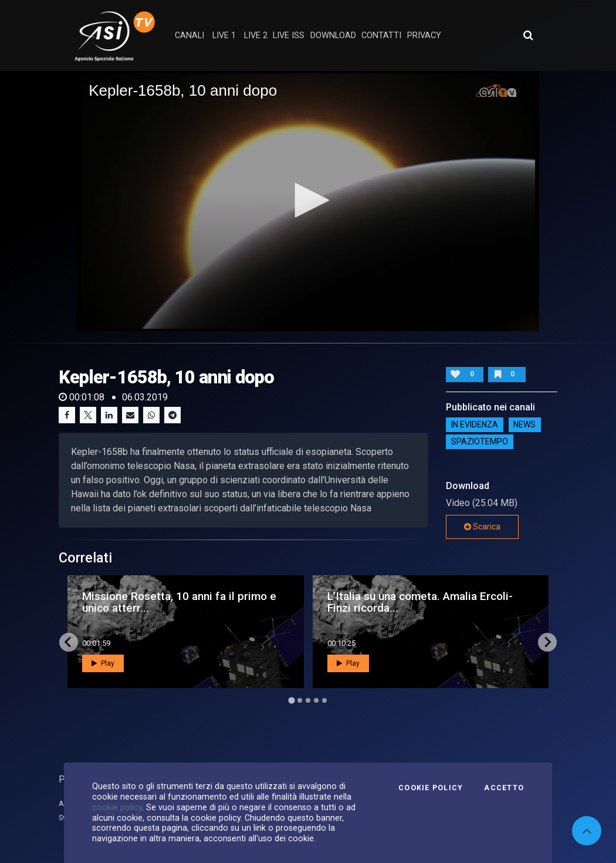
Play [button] (103, 663)
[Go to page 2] (300, 700)
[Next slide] (547, 642)
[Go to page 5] (324, 700)
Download (333, 36)
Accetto (504, 788)
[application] (308, 201)
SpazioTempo (480, 442)
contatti (381, 36)
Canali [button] (189, 36)
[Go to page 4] (316, 700)
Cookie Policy (431, 788)
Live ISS (289, 36)
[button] (308, 200)
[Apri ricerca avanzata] (528, 35)
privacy (424, 36)
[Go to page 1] (291, 700)
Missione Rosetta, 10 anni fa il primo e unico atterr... (179, 602)
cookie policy (117, 807)
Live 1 (224, 36)
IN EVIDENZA (475, 425)
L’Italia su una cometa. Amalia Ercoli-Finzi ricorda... (420, 602)
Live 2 (256, 36)
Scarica (482, 527)
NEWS (524, 425)
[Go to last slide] (69, 642)
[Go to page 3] (308, 700)
